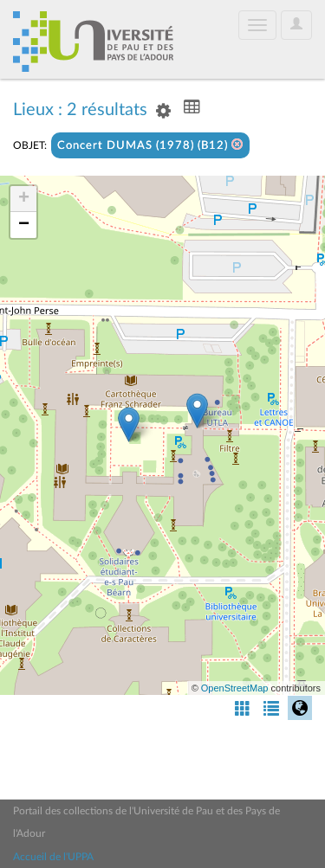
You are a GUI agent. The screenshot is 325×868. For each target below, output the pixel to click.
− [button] (24, 225)
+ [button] (24, 199)
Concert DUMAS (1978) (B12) (150, 145)
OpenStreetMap (235, 688)
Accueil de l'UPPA (53, 857)
